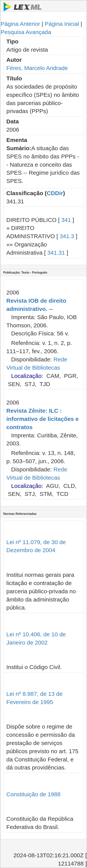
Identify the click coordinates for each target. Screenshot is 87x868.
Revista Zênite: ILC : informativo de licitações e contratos (43, 419)
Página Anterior (20, 24)
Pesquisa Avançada (26, 32)
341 (66, 220)
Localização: (27, 376)
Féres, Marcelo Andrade (37, 68)
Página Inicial (62, 24)
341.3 (67, 236)
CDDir (55, 193)
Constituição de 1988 (33, 794)
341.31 (56, 253)
